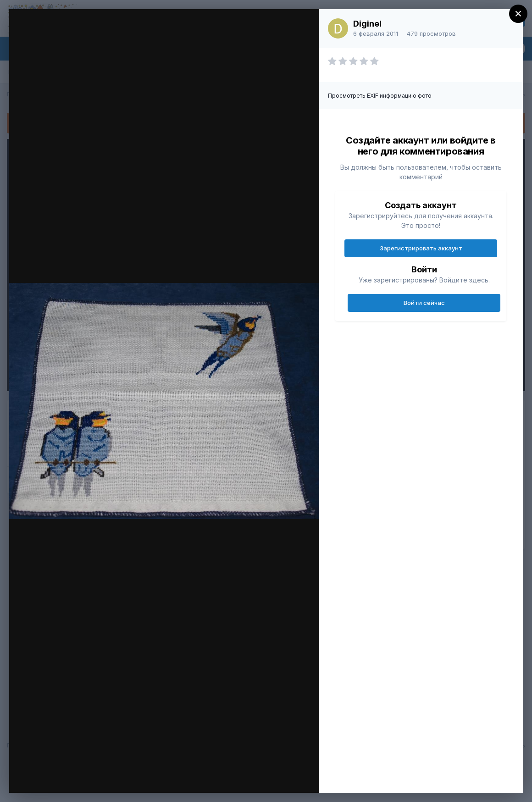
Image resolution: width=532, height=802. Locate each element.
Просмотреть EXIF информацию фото (380, 96)
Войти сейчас (424, 303)
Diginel (367, 24)
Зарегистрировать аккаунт (421, 248)
